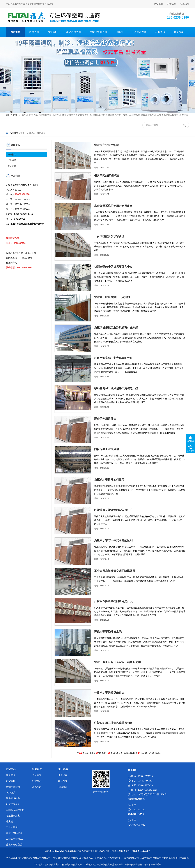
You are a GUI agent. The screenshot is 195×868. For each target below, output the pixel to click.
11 (128, 753)
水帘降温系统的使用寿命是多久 (113, 206)
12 (132, 753)
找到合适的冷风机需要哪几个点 (113, 267)
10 (125, 753)
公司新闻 (41, 133)
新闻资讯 (160, 32)
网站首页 (15, 32)
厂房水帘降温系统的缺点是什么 (113, 601)
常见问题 (12, 166)
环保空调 (34, 32)
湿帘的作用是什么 (105, 419)
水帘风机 (53, 32)
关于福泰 (172, 4)
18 (153, 753)
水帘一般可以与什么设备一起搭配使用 (117, 662)
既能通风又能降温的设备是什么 (113, 510)
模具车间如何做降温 (106, 175)
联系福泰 (185, 4)
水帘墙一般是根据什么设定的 (112, 297)
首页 (23, 133)
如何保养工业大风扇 (106, 449)
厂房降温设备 (13, 804)
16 (146, 753)
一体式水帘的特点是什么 (109, 693)
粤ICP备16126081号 (141, 851)
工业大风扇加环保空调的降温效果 (115, 571)
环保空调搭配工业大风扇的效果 (113, 358)
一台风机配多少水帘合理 (109, 236)
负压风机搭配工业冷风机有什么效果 (116, 328)
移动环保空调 (74, 32)
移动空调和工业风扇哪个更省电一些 (116, 388)
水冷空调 (11, 793)
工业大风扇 (12, 827)
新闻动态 (31, 133)
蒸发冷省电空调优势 (16, 845)
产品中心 (11, 769)
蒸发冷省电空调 (98, 32)
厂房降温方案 (139, 32)
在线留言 (63, 787)
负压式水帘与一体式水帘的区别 (113, 540)
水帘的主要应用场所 (106, 145)
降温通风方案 (13, 816)
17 (150, 753)
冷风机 (119, 32)
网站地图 (158, 4)
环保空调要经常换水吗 (108, 632)
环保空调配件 (13, 798)
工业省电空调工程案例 (16, 839)
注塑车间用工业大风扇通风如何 (113, 723)
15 (143, 753)
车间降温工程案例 (15, 810)
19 (157, 753)
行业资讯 (12, 160)
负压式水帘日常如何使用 (109, 480)
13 (136, 753)
